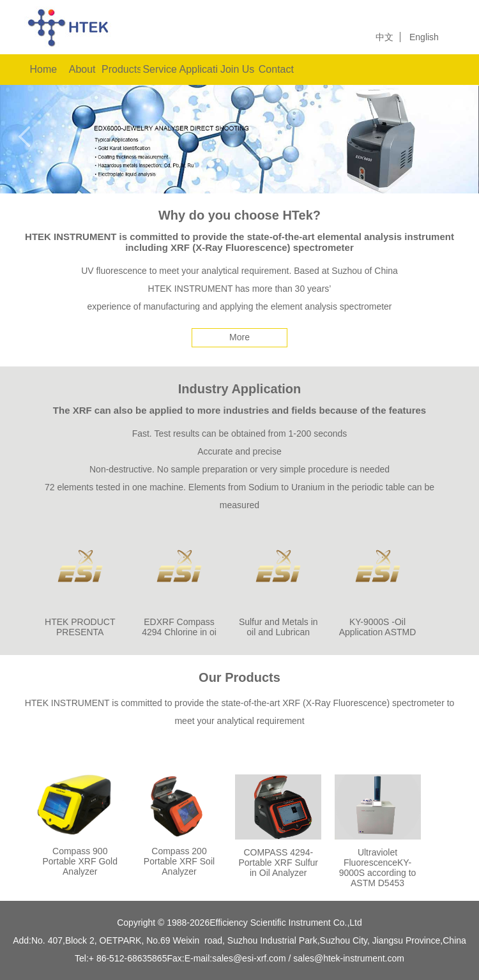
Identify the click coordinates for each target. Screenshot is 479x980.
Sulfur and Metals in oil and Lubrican (278, 627)
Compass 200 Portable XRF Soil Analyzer (179, 861)
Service (159, 69)
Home (44, 69)
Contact (276, 69)
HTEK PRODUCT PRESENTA (80, 627)
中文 (384, 37)
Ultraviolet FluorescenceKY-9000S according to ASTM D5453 (378, 868)
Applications (199, 69)
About (82, 69)
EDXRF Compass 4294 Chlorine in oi (179, 627)
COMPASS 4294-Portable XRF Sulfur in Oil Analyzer (279, 863)
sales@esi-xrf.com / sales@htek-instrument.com (308, 958)
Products (121, 69)
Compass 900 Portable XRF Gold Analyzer (80, 861)
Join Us (237, 69)
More (240, 337)
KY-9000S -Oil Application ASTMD (378, 627)
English (424, 37)
